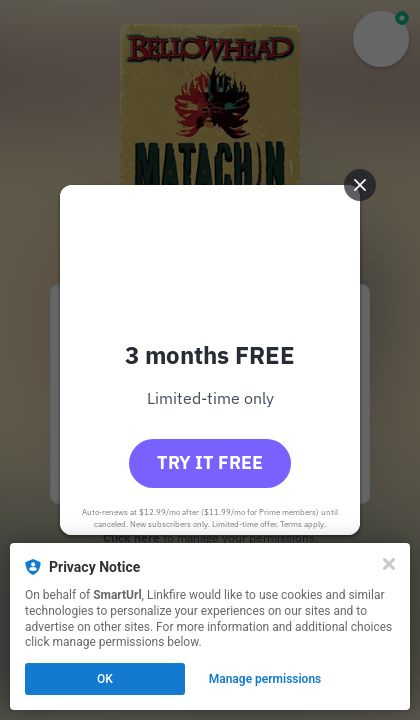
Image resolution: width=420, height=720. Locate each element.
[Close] (389, 564)
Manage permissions (265, 679)
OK (105, 679)
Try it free (210, 462)
